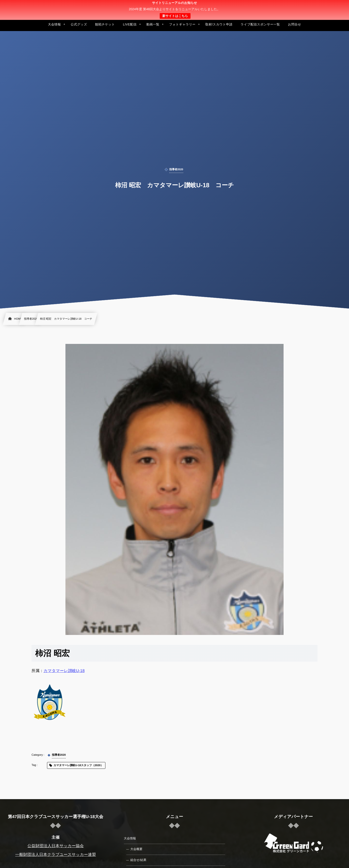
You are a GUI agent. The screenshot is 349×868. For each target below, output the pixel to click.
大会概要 (136, 849)
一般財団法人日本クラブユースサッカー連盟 (56, 855)
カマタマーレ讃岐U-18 (64, 671)
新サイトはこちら (175, 16)
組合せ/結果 (138, 860)
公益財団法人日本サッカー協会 (56, 846)
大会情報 (130, 838)
